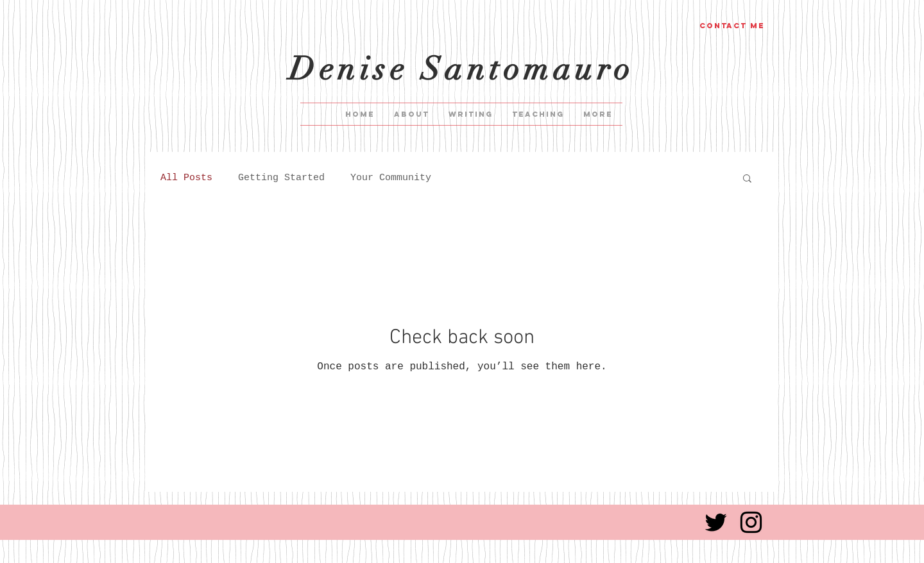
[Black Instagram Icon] (751, 522)
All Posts (186, 178)
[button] (747, 179)
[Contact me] (732, 26)
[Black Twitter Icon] (716, 522)
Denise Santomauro (462, 69)
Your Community (391, 178)
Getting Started (281, 178)
